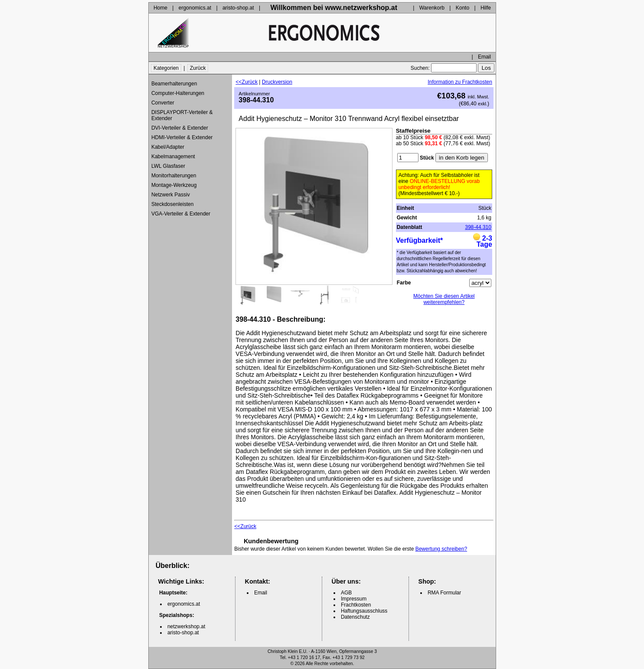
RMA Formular (444, 593)
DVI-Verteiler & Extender (180, 128)
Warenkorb (432, 8)
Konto (463, 8)
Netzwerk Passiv (171, 195)
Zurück (198, 68)
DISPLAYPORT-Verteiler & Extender (182, 115)
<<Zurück (247, 82)
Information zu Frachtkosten (460, 82)
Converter (163, 103)
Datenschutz (355, 617)
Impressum (354, 599)
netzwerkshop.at (186, 627)
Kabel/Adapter (168, 147)
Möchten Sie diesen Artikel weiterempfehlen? (444, 299)
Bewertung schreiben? (441, 549)
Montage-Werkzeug (174, 185)
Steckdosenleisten (172, 204)
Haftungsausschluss (364, 611)
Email (484, 57)
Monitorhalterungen (174, 176)
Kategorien (166, 68)
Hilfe (486, 8)
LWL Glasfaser (168, 166)
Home (160, 8)
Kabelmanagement (173, 157)
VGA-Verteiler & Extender (181, 214)
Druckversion (277, 82)
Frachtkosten (356, 605)
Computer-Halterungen (178, 93)
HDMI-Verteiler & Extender (182, 137)
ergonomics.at (195, 8)
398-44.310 (478, 227)
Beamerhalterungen (174, 84)
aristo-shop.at (238, 8)
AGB (346, 593)
